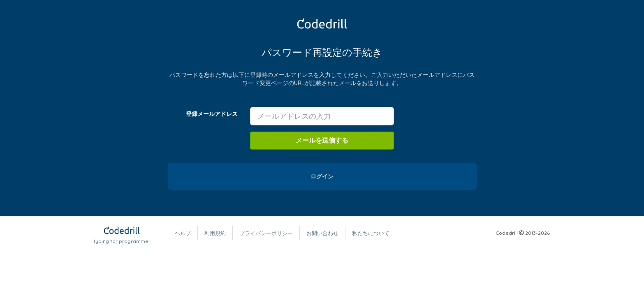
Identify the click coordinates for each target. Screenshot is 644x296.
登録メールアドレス (212, 114)
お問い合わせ (322, 233)
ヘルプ (183, 233)
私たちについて (371, 233)
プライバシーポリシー (266, 233)
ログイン (322, 176)
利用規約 (215, 233)
